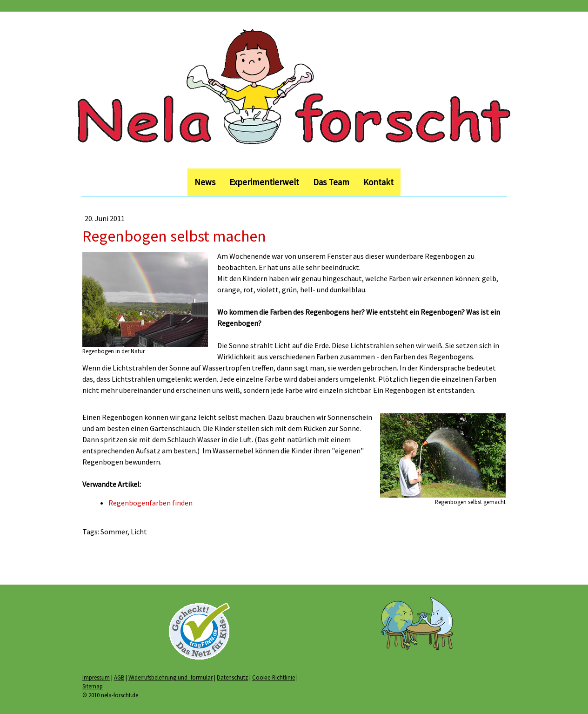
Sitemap (93, 686)
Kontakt (378, 182)
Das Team (331, 182)
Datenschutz (232, 677)
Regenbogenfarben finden (150, 503)
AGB (119, 677)
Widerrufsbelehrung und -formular (170, 677)
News (205, 182)
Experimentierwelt (264, 182)
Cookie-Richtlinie (274, 677)
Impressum (96, 677)
